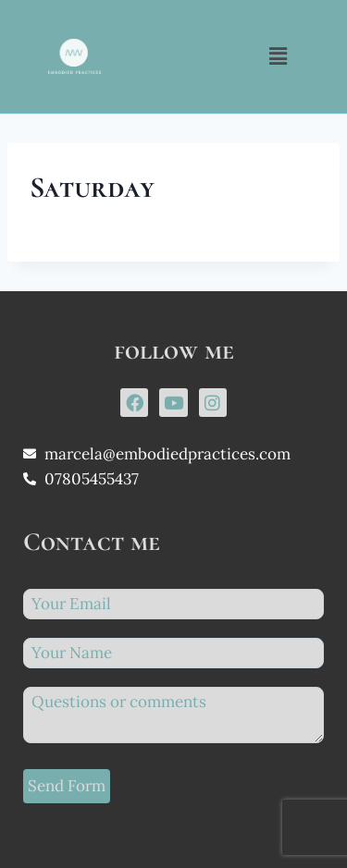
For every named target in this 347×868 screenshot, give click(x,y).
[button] (279, 56)
